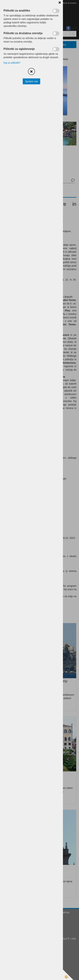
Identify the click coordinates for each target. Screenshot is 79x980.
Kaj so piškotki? (12, 63)
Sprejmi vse (31, 81)
